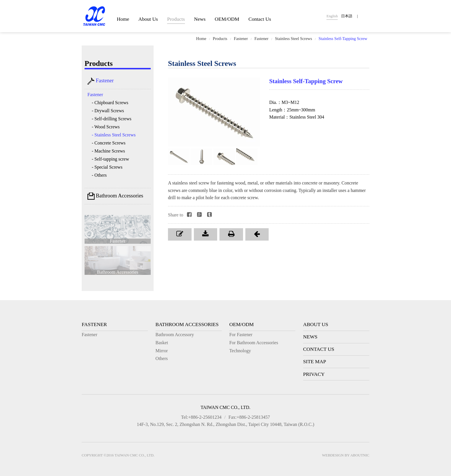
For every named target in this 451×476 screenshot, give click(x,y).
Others (162, 358)
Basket (162, 343)
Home (123, 19)
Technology (240, 351)
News (200, 19)
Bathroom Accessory (175, 335)
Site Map (315, 361)
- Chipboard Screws (110, 103)
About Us (148, 19)
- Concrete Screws (109, 143)
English (332, 16)
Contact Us (260, 19)
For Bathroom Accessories (254, 343)
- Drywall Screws (108, 111)
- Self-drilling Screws (112, 119)
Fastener (241, 39)
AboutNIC (360, 455)
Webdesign (333, 455)
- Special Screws (107, 167)
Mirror (162, 351)
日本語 (347, 16)
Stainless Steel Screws (294, 39)
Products (176, 19)
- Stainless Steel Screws (114, 135)
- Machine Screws (108, 151)
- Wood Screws (106, 127)
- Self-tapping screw (110, 159)
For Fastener (241, 335)
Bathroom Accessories (115, 196)
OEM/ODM (227, 19)
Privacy (314, 374)
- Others (99, 175)
